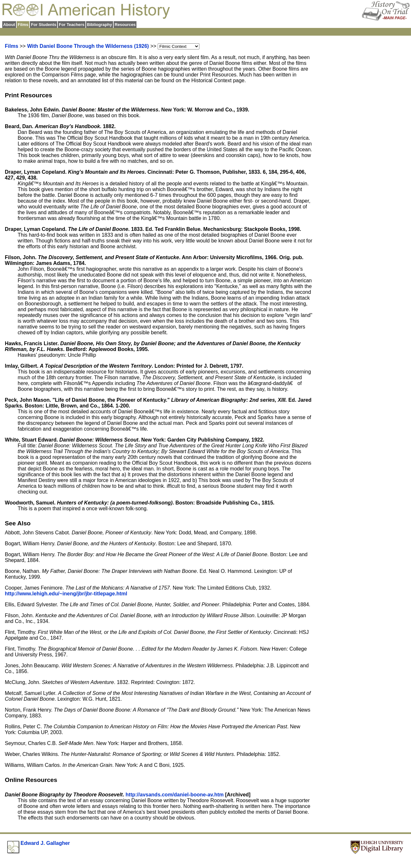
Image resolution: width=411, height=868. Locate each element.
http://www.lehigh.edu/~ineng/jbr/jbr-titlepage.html (66, 594)
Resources (125, 25)
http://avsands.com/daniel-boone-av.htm (175, 795)
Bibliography (100, 25)
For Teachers (71, 25)
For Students (44, 25)
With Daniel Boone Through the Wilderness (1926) (88, 46)
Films (12, 46)
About (9, 25)
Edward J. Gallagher (45, 843)
